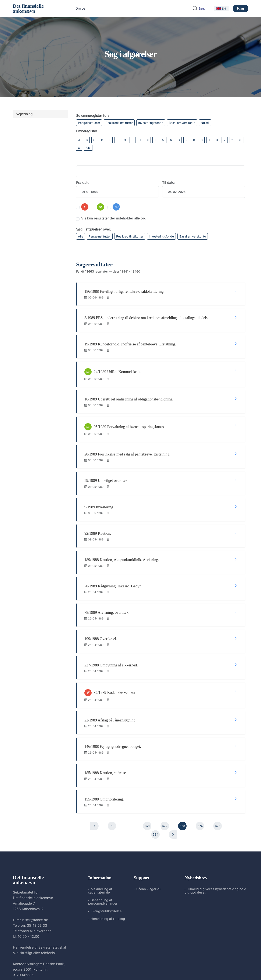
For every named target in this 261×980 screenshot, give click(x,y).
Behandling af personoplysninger (103, 842)
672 (165, 766)
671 (147, 766)
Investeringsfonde (151, 123)
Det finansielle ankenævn (28, 8)
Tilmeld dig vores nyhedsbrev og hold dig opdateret (216, 831)
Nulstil (205, 123)
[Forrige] (94, 766)
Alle (88, 148)
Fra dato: (83, 182)
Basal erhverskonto (182, 123)
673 (182, 766)
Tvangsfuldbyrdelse (106, 851)
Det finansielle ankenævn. (116, 965)
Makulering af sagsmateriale (100, 831)
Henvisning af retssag (108, 859)
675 (218, 766)
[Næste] (173, 775)
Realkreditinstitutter (119, 123)
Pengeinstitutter (89, 123)
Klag (241, 8)
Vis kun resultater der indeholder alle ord (114, 218)
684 (156, 775)
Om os (80, 8)
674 (200, 766)
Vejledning (24, 114)
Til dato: (169, 182)
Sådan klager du (149, 829)
